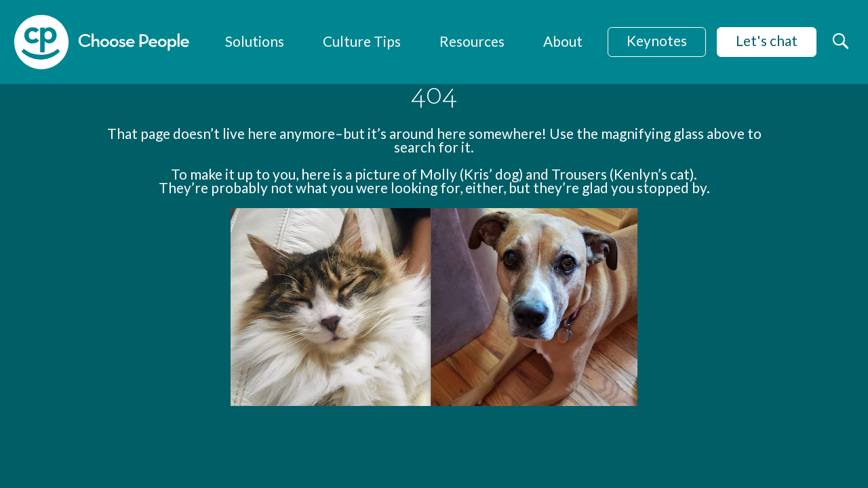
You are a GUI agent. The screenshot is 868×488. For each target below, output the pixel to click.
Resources (472, 41)
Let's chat (767, 40)
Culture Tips (362, 41)
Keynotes (657, 40)
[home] (102, 42)
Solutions (255, 41)
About (563, 41)
